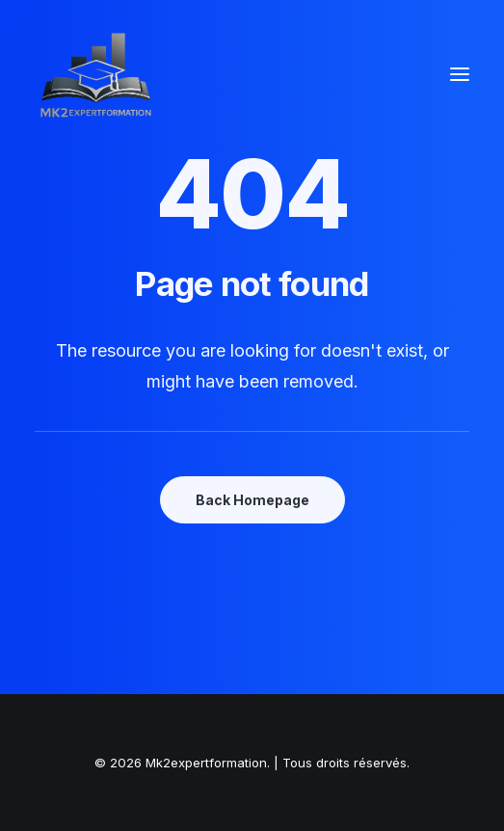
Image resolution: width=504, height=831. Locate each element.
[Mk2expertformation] (96, 74)
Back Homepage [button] (252, 500)
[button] (460, 74)
